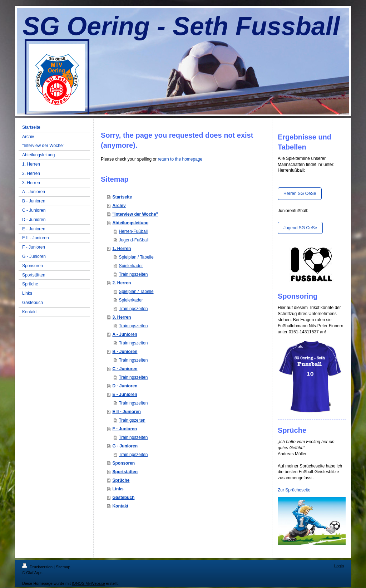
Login (339, 566)
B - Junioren (125, 352)
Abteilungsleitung (130, 223)
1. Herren (122, 249)
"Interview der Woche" (135, 214)
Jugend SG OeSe (300, 228)
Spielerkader (131, 266)
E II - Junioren (126, 412)
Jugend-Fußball (133, 240)
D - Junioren (125, 386)
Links (118, 489)
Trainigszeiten (132, 420)
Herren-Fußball (133, 231)
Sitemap (63, 567)
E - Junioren (125, 395)
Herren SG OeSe (300, 193)
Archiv (119, 206)
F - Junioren (125, 429)
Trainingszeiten (133, 274)
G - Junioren (125, 446)
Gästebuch (123, 498)
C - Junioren (125, 369)
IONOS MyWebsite (88, 583)
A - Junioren (125, 334)
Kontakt (120, 506)
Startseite (122, 197)
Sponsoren (123, 463)
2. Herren (122, 283)
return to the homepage (180, 159)
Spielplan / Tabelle (136, 257)
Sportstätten (125, 472)
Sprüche (121, 480)
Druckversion (38, 567)
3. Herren (122, 317)
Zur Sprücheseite (294, 490)
